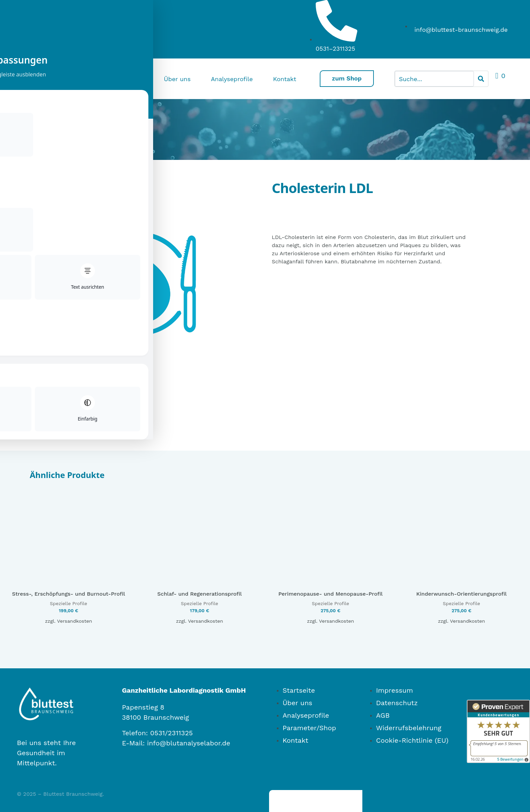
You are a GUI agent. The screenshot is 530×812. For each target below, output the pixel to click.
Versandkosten (75, 601)
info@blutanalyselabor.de (189, 722)
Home (133, 79)
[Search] (481, 79)
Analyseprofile (230, 79)
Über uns (176, 79)
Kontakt (283, 79)
